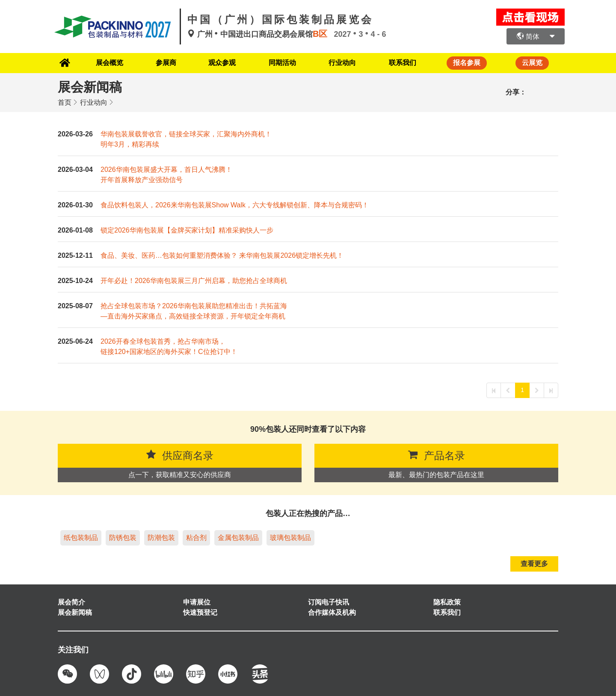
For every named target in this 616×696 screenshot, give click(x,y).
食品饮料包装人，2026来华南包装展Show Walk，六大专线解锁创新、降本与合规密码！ (235, 205)
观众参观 (219, 63)
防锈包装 (123, 537)
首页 (65, 102)
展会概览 (104, 63)
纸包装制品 (81, 537)
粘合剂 (196, 537)
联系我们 (404, 63)
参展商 (162, 63)
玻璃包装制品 (290, 537)
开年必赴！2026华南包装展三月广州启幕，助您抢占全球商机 (194, 280)
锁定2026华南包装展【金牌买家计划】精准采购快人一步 (187, 230)
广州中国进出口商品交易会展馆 (261, 34)
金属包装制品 (238, 537)
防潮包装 (161, 537)
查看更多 (534, 563)
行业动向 (343, 63)
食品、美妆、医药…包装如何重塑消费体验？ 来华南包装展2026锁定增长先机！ (222, 255)
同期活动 (281, 63)
